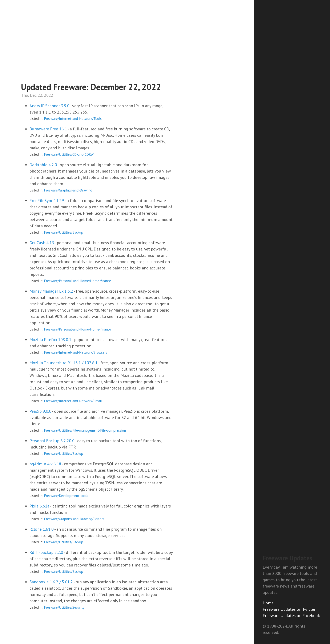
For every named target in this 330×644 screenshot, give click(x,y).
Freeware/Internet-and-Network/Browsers (76, 352)
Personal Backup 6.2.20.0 (52, 441)
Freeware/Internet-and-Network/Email (73, 401)
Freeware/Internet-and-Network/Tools (73, 119)
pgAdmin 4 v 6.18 (45, 464)
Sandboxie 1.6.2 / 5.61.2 (51, 582)
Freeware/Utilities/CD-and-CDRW (69, 154)
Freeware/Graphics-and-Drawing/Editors (74, 519)
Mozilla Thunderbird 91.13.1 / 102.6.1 (64, 363)
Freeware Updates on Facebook (291, 616)
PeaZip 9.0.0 (40, 411)
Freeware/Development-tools (66, 496)
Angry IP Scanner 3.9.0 (49, 106)
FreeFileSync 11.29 (47, 201)
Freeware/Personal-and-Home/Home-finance (77, 281)
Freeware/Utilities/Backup (64, 232)
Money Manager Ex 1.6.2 (51, 291)
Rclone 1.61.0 (42, 529)
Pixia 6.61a (39, 506)
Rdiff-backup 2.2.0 (46, 552)
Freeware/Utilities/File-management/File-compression (85, 430)
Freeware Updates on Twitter (289, 609)
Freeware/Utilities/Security (64, 607)
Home (268, 603)
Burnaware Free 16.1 (48, 129)
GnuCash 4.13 (42, 243)
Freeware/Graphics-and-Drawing (68, 190)
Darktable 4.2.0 (43, 165)
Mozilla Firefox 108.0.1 (50, 340)
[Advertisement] (292, 480)
